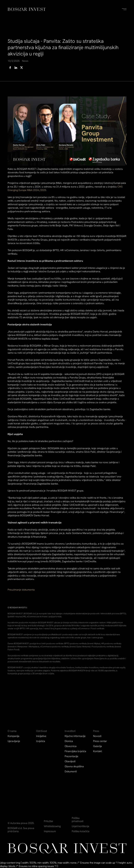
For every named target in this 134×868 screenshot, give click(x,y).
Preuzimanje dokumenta (21, 590)
